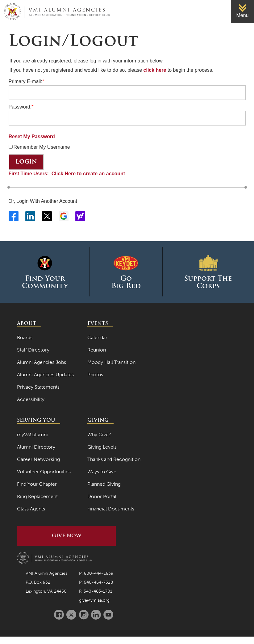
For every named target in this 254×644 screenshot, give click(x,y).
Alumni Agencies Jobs (42, 362)
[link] (242, 12)
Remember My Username (42, 147)
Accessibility (31, 399)
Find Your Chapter (37, 484)
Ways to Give (102, 472)
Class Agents (31, 509)
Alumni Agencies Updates (45, 375)
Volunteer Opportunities (44, 472)
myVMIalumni (32, 435)
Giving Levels (102, 447)
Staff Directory (33, 350)
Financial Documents (111, 509)
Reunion (97, 350)
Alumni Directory (36, 447)
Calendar (97, 337)
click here (155, 70)
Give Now (67, 536)
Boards (25, 337)
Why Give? (99, 435)
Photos (95, 375)
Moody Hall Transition (111, 362)
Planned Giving (104, 484)
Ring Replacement (37, 496)
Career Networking (38, 459)
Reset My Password (32, 136)
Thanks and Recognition (114, 459)
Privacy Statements (38, 387)
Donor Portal (102, 496)
